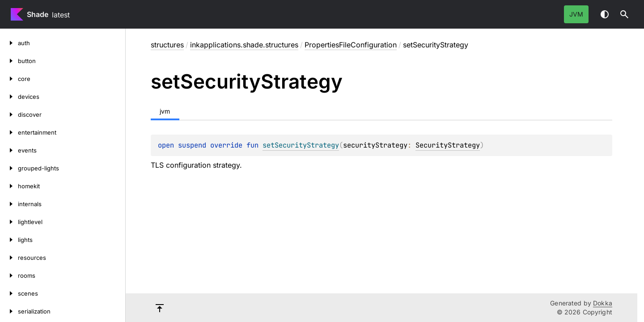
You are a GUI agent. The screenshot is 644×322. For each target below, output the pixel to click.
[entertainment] (9, 132)
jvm (576, 14)
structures (167, 45)
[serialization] (9, 311)
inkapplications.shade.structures (244, 45)
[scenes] (9, 293)
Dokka (603, 303)
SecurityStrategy (448, 145)
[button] (624, 14)
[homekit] (9, 186)
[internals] (9, 204)
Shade (38, 14)
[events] (9, 150)
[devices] (9, 97)
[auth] (9, 43)
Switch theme (605, 14)
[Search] (624, 14)
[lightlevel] (9, 222)
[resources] (9, 258)
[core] (9, 79)
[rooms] (9, 275)
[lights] (9, 240)
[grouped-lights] (9, 168)
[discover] (9, 114)
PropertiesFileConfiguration (351, 45)
